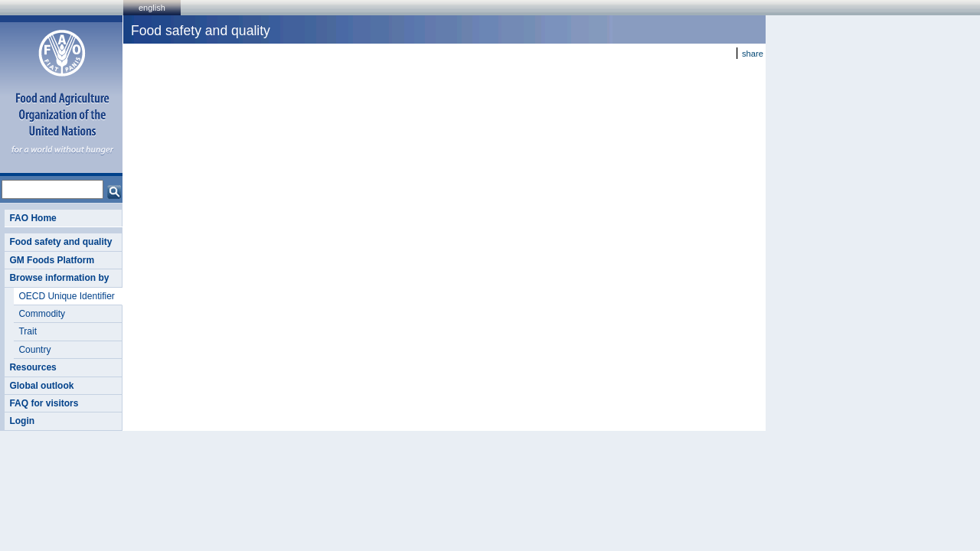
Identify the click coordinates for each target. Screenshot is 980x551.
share (753, 54)
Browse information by (59, 278)
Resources (33, 367)
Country (34, 350)
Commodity (42, 314)
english (152, 8)
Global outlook (41, 386)
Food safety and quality (60, 242)
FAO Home (33, 218)
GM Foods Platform (52, 260)
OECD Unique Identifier (66, 296)
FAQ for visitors (44, 403)
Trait (28, 331)
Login (22, 421)
